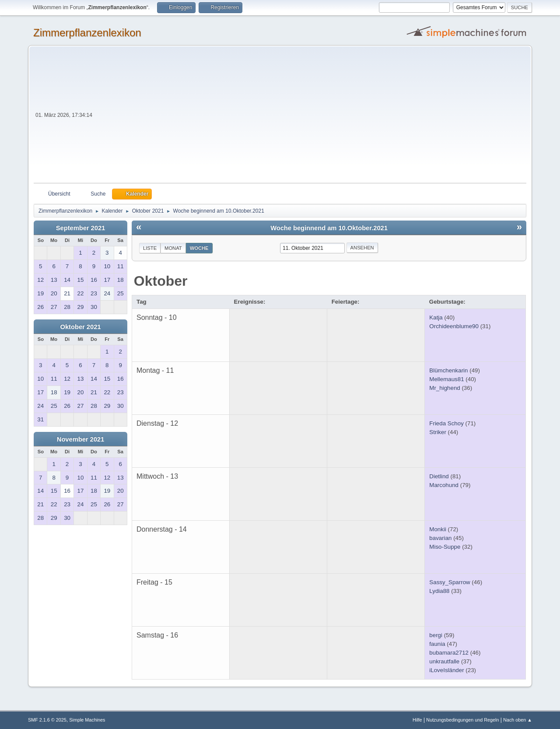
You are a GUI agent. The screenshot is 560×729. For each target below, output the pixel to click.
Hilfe (417, 720)
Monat (173, 248)
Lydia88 (439, 591)
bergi (436, 635)
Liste (150, 248)
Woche (199, 248)
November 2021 (80, 439)
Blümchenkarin (448, 370)
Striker (438, 432)
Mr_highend (444, 388)
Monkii (438, 529)
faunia (437, 644)
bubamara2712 (449, 653)
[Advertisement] (310, 117)
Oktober (161, 281)
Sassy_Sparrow (450, 582)
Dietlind (439, 476)
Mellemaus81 (446, 379)
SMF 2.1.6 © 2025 (47, 720)
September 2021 (80, 228)
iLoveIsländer (446, 670)
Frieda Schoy (446, 423)
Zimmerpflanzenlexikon (87, 33)
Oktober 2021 (81, 327)
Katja (436, 317)
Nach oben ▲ (518, 720)
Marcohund (444, 485)
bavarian (440, 538)
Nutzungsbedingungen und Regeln (462, 720)
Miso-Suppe (445, 547)
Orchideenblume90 (454, 326)
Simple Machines (87, 720)
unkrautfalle (444, 661)
